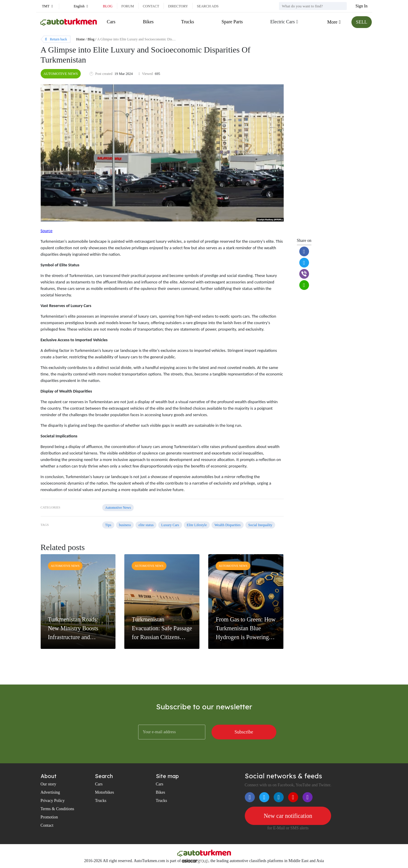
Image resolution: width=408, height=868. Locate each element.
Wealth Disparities (228, 525)
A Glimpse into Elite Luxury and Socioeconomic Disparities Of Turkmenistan (152, 39)
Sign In (362, 6)
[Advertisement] (330, 139)
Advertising (50, 792)
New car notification (288, 816)
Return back (56, 39)
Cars (111, 22)
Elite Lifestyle (197, 525)
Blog (108, 6)
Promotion (49, 817)
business (125, 525)
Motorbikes (104, 792)
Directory (178, 6)
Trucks (188, 22)
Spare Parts (232, 22)
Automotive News (61, 74)
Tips (108, 525)
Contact (151, 6)
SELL (361, 22)
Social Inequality (260, 525)
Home (81, 39)
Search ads (208, 6)
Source (47, 231)
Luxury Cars (170, 525)
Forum (128, 6)
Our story (48, 784)
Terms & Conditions (57, 809)
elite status (146, 525)
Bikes (148, 22)
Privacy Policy (53, 801)
